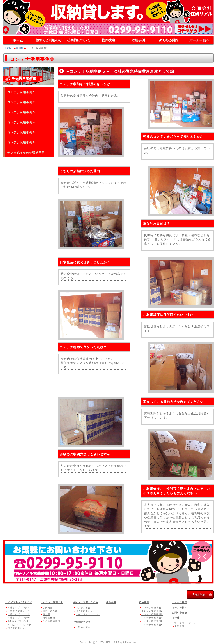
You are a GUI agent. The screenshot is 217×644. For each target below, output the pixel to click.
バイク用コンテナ (18, 628)
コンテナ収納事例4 (152, 618)
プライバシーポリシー (187, 623)
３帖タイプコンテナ (19, 614)
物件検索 (111, 602)
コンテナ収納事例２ (21, 102)
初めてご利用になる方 (86, 602)
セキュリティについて (88, 614)
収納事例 (144, 602)
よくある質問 (180, 602)
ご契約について (82, 622)
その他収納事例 (51, 621)
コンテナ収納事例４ (21, 122)
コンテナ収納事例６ (21, 142)
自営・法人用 (50, 611)
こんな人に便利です (52, 602)
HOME (9, 48)
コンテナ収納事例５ (21, 132)
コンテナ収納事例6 (152, 625)
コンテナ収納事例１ (21, 92)
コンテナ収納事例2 (152, 611)
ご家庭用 (48, 608)
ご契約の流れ (83, 627)
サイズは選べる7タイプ (19, 602)
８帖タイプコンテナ (19, 608)
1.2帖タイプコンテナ (20, 625)
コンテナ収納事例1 (152, 608)
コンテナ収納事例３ (21, 112)
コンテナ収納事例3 (152, 614)
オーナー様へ (180, 608)
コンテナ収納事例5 (152, 621)
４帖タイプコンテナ (19, 611)
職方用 (46, 614)
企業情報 (179, 626)
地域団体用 (49, 618)
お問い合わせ (180, 613)
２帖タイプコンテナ (19, 618)
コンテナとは (83, 608)
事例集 (20, 48)
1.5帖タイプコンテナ (20, 621)
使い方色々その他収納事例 (26, 153)
